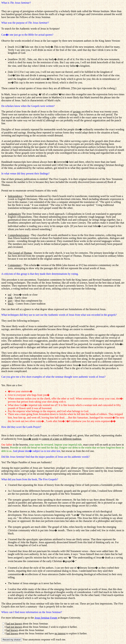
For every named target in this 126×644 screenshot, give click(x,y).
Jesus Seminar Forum (46, 618)
